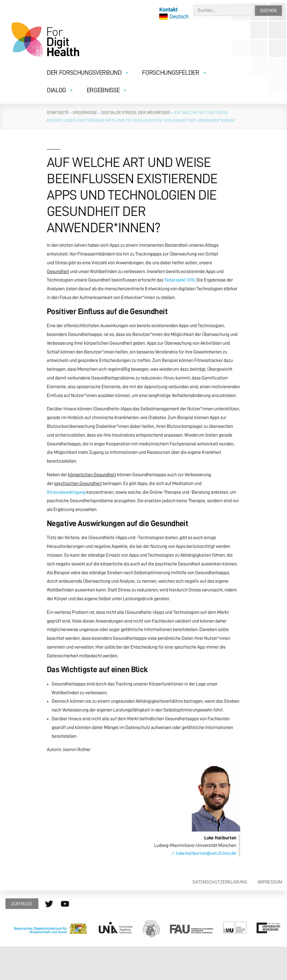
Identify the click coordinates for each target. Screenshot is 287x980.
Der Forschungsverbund (88, 73)
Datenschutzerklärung (220, 882)
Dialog (60, 90)
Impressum (270, 882)
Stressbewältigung (66, 492)
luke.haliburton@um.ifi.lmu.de (206, 853)
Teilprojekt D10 (179, 280)
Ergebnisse (107, 90)
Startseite (58, 112)
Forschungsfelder (175, 73)
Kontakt (168, 10)
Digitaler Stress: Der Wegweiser (135, 112)
